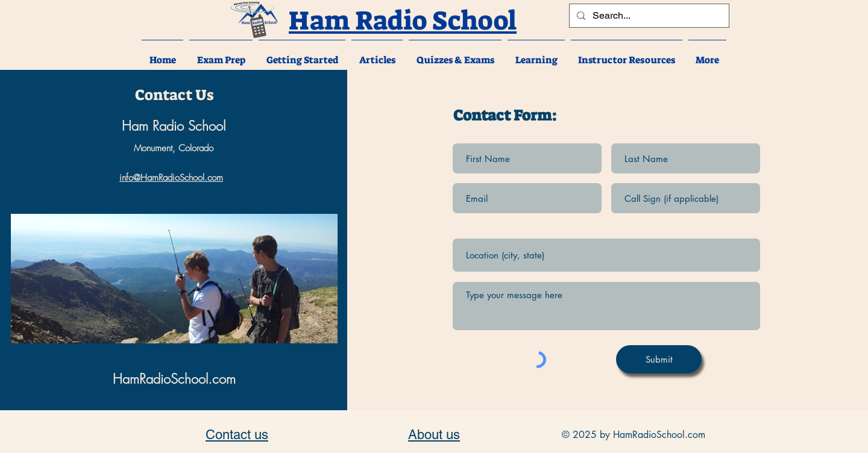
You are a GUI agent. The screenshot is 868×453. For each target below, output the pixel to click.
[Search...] (648, 16)
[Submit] (659, 359)
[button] (221, 55)
